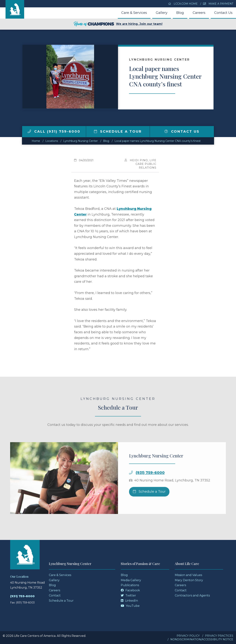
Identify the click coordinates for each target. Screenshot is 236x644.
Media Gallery (131, 580)
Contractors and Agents (192, 595)
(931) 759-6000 (150, 485)
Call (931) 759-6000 (54, 132)
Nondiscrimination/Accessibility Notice (202, 639)
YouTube (130, 606)
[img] (29, 131)
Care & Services (134, 13)
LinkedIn (129, 601)
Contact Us (223, 13)
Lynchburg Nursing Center (80, 141)
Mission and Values (188, 575)
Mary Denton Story (189, 580)
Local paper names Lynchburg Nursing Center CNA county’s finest (158, 141)
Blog (180, 13)
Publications (130, 585)
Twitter (128, 595)
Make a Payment (218, 4)
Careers (199, 13)
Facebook (130, 590)
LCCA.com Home (183, 4)
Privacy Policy (188, 636)
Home (36, 141)
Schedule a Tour (118, 132)
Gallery (162, 13)
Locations (52, 141)
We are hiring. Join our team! (118, 24)
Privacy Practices (219, 636)
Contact (55, 595)
